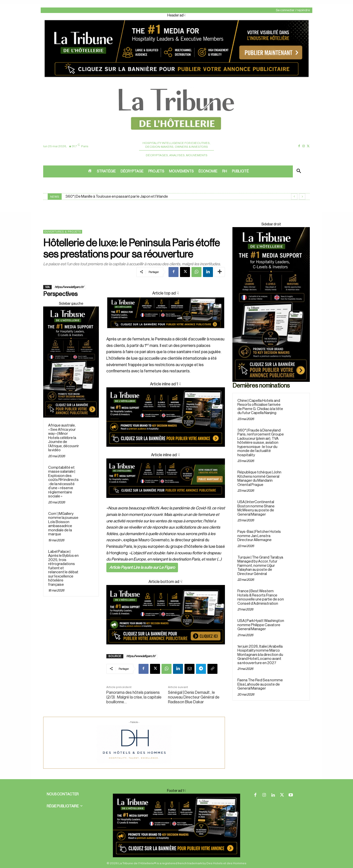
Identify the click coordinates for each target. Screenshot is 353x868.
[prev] (294, 197)
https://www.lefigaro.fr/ (69, 287)
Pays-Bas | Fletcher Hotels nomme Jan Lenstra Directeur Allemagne (259, 536)
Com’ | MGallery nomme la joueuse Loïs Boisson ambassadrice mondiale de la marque (63, 524)
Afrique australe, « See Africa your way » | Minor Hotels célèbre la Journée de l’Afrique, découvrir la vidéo (64, 438)
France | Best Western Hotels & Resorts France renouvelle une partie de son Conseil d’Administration (261, 597)
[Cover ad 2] (166, 417)
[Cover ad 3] (166, 502)
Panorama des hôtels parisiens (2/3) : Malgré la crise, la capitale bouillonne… (134, 697)
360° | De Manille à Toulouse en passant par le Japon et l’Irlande (117, 197)
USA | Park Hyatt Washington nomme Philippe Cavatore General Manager (261, 625)
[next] (302, 197)
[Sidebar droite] (71, 362)
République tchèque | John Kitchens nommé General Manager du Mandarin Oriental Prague (259, 479)
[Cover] (166, 333)
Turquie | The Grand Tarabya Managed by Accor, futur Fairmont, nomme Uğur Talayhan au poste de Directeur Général (260, 566)
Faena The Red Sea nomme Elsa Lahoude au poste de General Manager (260, 684)
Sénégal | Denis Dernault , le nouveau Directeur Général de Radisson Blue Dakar (194, 697)
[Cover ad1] (166, 615)
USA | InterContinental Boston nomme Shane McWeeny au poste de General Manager (256, 508)
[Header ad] (176, 79)
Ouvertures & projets (63, 232)
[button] (299, 171)
